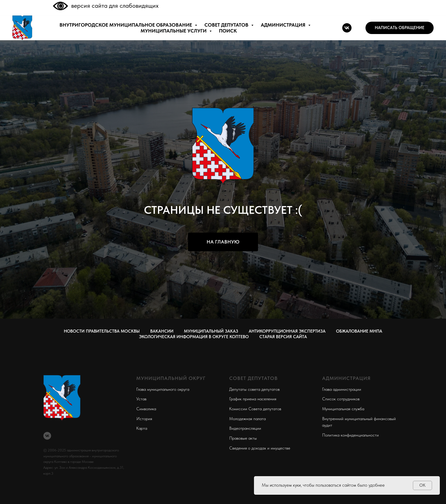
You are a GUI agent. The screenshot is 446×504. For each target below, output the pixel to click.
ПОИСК (228, 31)
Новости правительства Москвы (102, 331)
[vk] (347, 28)
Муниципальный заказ (211, 331)
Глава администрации (342, 389)
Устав (141, 399)
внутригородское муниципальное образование (126, 25)
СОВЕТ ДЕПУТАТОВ (227, 25)
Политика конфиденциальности (350, 435)
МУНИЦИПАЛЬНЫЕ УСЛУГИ (174, 31)
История (144, 419)
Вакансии (162, 331)
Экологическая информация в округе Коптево (194, 337)
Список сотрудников (341, 399)
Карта (142, 428)
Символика (146, 409)
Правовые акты (243, 438)
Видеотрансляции (245, 428)
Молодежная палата (247, 419)
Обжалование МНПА (359, 331)
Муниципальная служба (343, 409)
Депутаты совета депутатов (254, 389)
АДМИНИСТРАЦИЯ (284, 25)
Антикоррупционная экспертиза (287, 331)
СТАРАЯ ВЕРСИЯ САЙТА (283, 337)
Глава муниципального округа (163, 389)
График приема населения (253, 399)
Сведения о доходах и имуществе (260, 448)
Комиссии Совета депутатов (255, 409)
